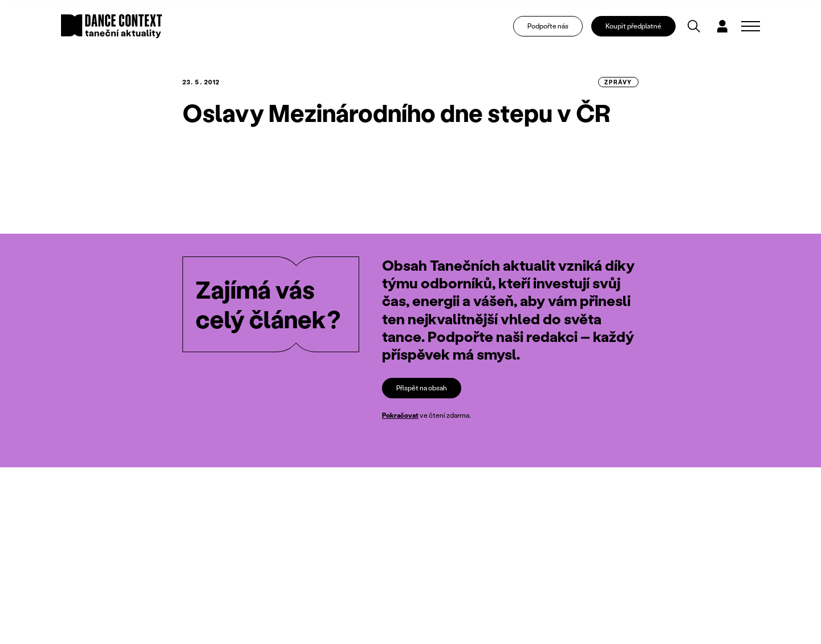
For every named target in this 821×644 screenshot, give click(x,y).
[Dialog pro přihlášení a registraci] (722, 26)
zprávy (618, 82)
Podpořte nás (548, 26)
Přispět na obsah (422, 388)
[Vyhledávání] (694, 26)
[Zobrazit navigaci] (751, 26)
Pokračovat (400, 415)
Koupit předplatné (633, 26)
